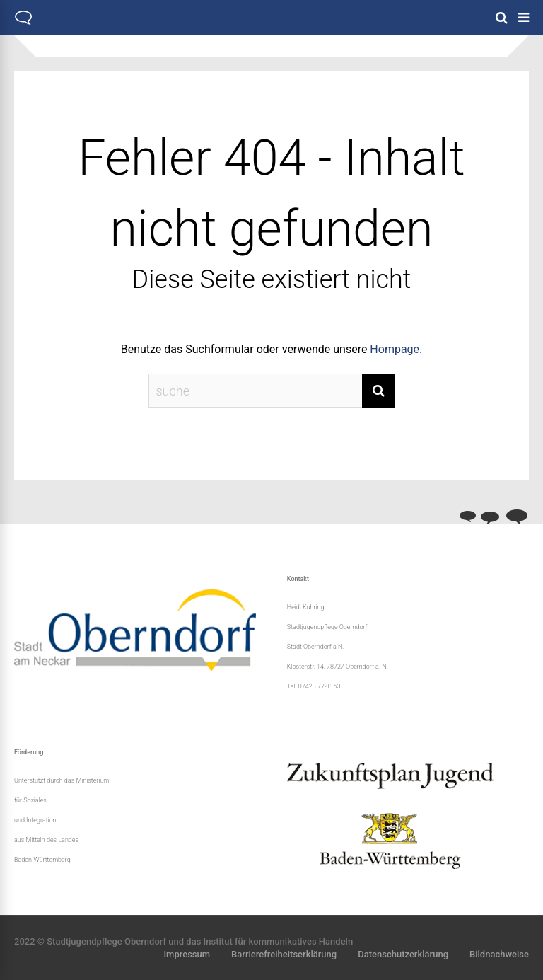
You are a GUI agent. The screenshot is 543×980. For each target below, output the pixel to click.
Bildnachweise (499, 954)
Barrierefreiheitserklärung (284, 954)
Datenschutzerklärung (403, 954)
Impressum (187, 954)
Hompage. (396, 349)
